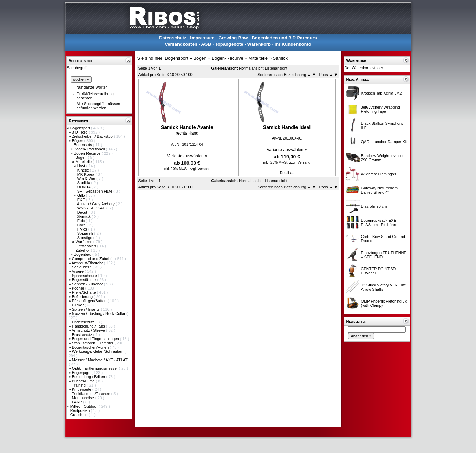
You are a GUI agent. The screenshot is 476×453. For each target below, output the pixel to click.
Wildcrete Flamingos (379, 174)
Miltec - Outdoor (84, 406)
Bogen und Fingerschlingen (96, 339)
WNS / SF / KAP (92, 208)
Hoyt (82, 166)
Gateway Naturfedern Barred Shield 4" (380, 190)
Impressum (202, 38)
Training (79, 385)
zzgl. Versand (200, 169)
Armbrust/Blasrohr (88, 263)
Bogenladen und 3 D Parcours (284, 38)
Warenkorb (259, 44)
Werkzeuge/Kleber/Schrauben (98, 351)
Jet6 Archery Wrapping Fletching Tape (381, 109)
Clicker (79, 305)
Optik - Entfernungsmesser (96, 368)
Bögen (78, 141)
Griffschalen (86, 246)
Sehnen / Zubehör (88, 284)
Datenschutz (173, 38)
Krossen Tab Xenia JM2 (382, 93)
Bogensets (83, 145)
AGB (206, 44)
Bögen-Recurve (88, 153)
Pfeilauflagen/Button (90, 301)
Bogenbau (83, 254)
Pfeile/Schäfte (84, 292)
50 (183, 75)
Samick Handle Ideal (287, 127)
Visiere (78, 271)
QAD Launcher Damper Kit (384, 142)
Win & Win (87, 179)
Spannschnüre (85, 276)
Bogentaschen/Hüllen (91, 347)
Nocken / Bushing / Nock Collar (99, 313)
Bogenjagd (82, 373)
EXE (82, 200)
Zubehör (83, 250)
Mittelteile (84, 162)
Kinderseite (82, 389)
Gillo (82, 195)
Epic (81, 221)
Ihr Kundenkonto (293, 44)
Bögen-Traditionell (90, 149)
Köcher (79, 288)
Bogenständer (85, 280)
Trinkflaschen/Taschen (91, 394)
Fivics (83, 229)
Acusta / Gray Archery (96, 204)
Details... (287, 173)
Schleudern (82, 267)
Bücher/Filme (84, 381)
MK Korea (86, 174)
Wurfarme (84, 242)
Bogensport (81, 128)
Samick (280, 58)
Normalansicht (251, 68)
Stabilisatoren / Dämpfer (93, 343)
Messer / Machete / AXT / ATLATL (101, 360)
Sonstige (85, 238)
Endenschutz (84, 322)
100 (189, 75)
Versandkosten (181, 44)
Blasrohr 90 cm (374, 206)
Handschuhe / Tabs (89, 326)
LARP (78, 402)
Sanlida (84, 183)
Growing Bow (233, 38)
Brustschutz (83, 335)
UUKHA (84, 187)
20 (177, 75)
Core (82, 225)
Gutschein (80, 415)
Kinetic (84, 170)
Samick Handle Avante (187, 127)
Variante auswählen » (187, 156)
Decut (83, 212)
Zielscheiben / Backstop (93, 136)
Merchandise (84, 398)
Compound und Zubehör (93, 259)
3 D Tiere (80, 132)
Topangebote (229, 44)
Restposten (81, 410)
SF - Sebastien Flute (95, 191)
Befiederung (83, 297)
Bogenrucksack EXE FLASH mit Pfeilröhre (379, 222)
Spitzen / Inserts (86, 309)
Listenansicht (276, 68)
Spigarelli (86, 233)
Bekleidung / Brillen (89, 377)
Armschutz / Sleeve (89, 330)
